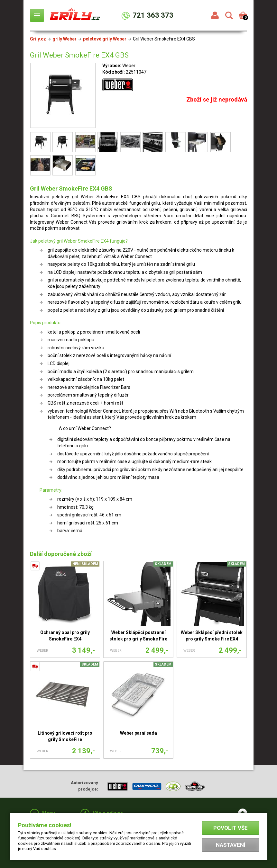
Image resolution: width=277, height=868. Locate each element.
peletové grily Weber (105, 39)
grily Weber (65, 39)
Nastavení (231, 845)
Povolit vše (231, 828)
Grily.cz (38, 39)
